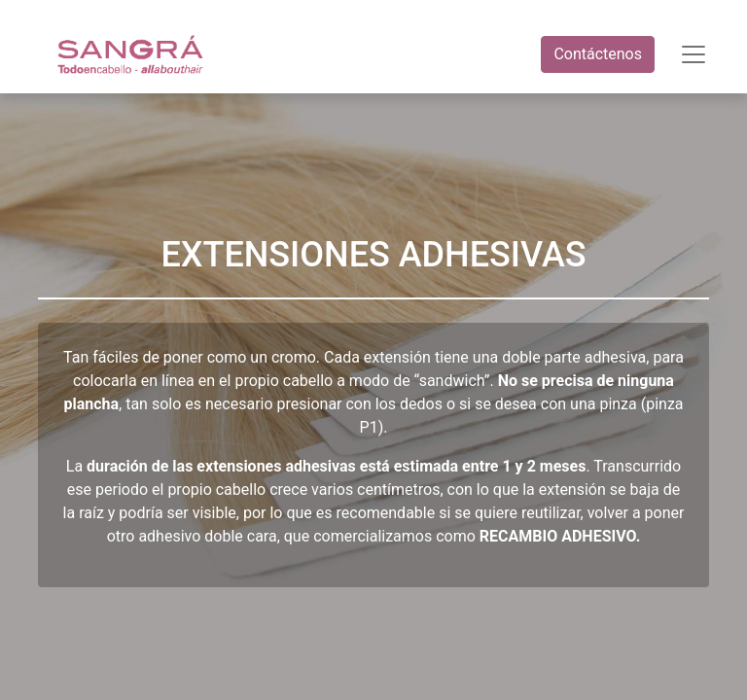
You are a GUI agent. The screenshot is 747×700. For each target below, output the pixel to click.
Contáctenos (598, 54)
